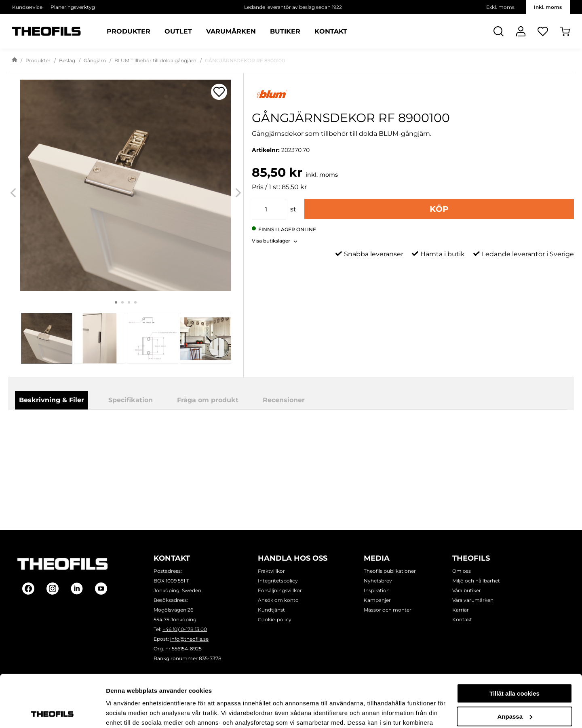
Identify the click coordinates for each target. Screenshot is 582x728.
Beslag (67, 60)
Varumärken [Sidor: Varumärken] (231, 32)
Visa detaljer (124, 712)
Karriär (461, 610)
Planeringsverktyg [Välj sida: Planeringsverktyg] (73, 7)
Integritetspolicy (278, 581)
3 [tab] (129, 302)
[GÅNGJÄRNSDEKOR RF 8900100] (126, 185)
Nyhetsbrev (378, 581)
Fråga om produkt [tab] (208, 400)
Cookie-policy (275, 619)
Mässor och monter (388, 610)
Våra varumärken (473, 600)
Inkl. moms (548, 7)
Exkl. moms (500, 7)
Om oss (462, 571)
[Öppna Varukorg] (565, 31)
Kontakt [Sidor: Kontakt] (331, 32)
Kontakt (462, 619)
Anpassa (515, 664)
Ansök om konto (278, 600)
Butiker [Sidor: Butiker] (285, 32)
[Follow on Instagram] (53, 589)
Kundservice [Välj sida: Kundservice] (27, 7)
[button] (275, 238)
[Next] (238, 193)
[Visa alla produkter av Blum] (413, 94)
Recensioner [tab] (284, 400)
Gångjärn (95, 60)
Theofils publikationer (390, 571)
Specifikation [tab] (131, 400)
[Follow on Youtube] (101, 589)
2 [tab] (122, 302)
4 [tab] (135, 302)
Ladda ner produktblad (332, 432)
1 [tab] (116, 302)
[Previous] (13, 193)
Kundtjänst (271, 610)
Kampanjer (377, 600)
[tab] (47, 338)
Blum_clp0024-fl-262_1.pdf (338, 443)
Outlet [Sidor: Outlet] (178, 32)
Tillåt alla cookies (515, 641)
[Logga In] (521, 31)
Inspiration (377, 590)
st (293, 209)
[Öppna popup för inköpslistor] (219, 92)
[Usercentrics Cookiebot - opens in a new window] (52, 712)
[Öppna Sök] (499, 31)
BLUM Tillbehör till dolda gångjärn (155, 60)
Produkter (38, 60)
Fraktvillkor (271, 571)
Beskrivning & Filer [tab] (52, 400)
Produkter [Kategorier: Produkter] (129, 32)
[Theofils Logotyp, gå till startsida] (46, 31)
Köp (439, 209)
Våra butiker (467, 590)
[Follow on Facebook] (28, 589)
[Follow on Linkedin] (77, 589)
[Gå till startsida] (15, 61)
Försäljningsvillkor (280, 590)
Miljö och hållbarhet (476, 581)
